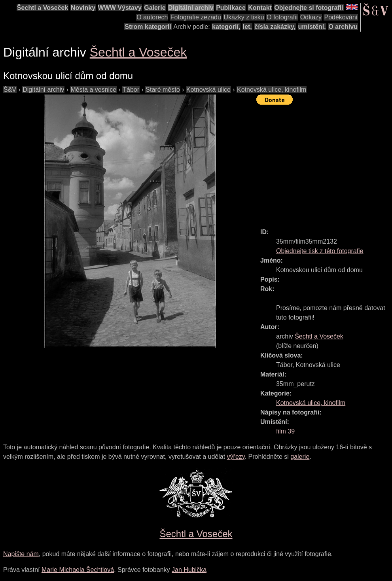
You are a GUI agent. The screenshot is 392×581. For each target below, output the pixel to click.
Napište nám (21, 554)
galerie (300, 457)
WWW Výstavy (120, 8)
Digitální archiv (191, 8)
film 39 (285, 431)
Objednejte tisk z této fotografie (320, 251)
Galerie (155, 8)
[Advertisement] (324, 163)
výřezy (236, 457)
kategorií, (226, 27)
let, (247, 27)
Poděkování (341, 17)
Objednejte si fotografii (309, 8)
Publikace (231, 8)
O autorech (152, 17)
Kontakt (260, 8)
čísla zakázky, (275, 27)
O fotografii (282, 17)
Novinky (83, 8)
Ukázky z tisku (244, 17)
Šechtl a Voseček (43, 8)
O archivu (343, 27)
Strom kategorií (148, 27)
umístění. (312, 27)
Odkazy (311, 17)
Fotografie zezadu (196, 17)
